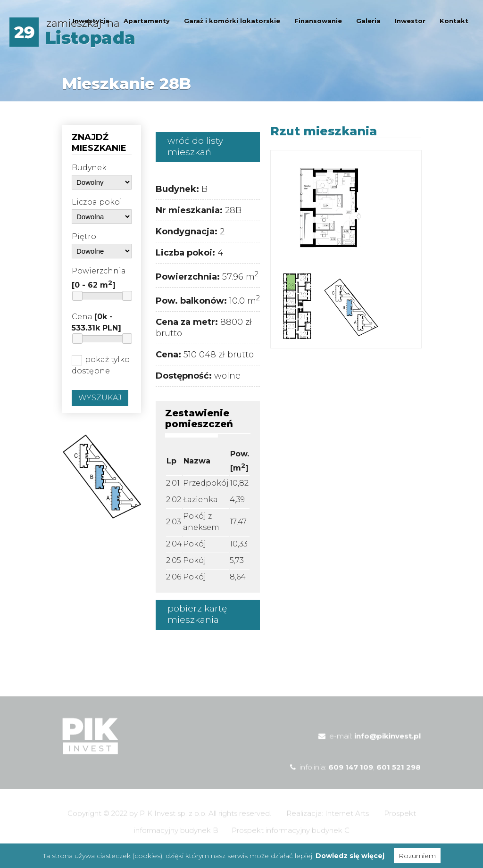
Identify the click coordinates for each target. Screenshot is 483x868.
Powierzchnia (99, 278)
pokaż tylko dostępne (101, 365)
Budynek (89, 168)
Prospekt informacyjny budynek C (291, 838)
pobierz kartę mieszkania (197, 614)
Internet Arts (347, 821)
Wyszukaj (100, 398)
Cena (96, 322)
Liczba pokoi (97, 202)
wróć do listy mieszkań (195, 146)
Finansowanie (318, 21)
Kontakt (454, 21)
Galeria (368, 21)
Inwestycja (91, 21)
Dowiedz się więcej (350, 856)
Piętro (84, 236)
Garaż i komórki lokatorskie (232, 21)
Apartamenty (147, 21)
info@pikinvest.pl (387, 744)
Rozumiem (417, 856)
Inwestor (410, 21)
